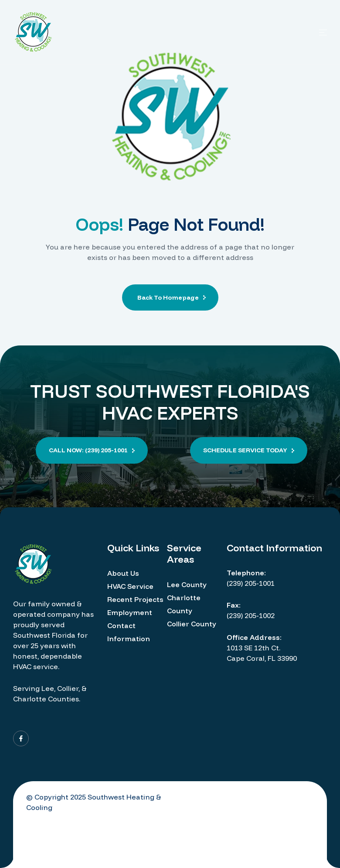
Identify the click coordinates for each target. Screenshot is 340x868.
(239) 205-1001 (251, 583)
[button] (92, 450)
